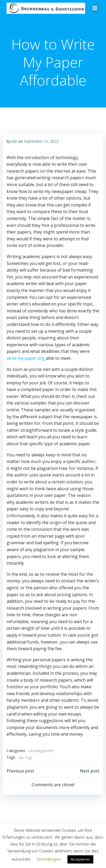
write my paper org (26, 358)
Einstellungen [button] (49, 859)
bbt (14, 141)
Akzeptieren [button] (80, 859)
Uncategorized (41, 751)
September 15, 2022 (41, 141)
